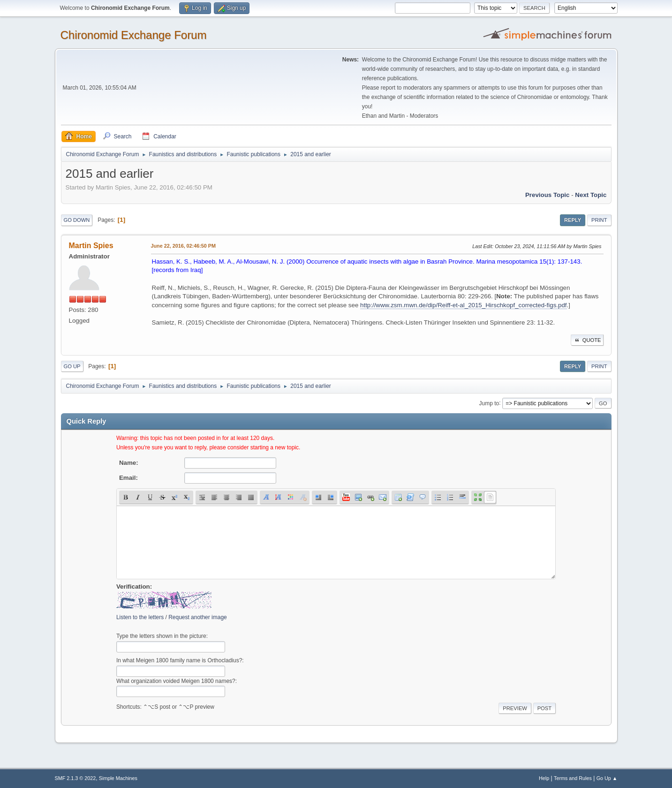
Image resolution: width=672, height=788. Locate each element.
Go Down (77, 220)
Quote (587, 340)
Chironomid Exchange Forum (134, 35)
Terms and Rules (573, 778)
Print (599, 220)
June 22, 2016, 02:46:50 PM (183, 246)
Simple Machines (118, 778)
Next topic (591, 195)
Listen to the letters (140, 617)
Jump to (489, 403)
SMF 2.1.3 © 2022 (76, 778)
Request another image (198, 617)
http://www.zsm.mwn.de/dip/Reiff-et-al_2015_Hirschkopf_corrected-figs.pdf (464, 305)
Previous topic (547, 195)
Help (544, 778)
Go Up (72, 366)
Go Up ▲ (607, 778)
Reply (573, 220)
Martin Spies (91, 246)
